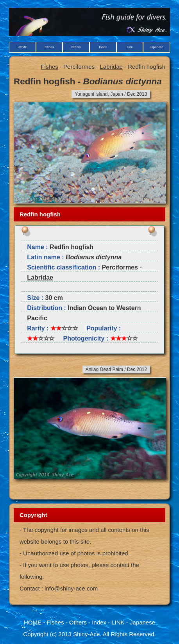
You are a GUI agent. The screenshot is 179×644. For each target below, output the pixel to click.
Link (130, 47)
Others (76, 47)
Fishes (49, 47)
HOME (22, 47)
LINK (118, 622)
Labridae (111, 67)
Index (103, 47)
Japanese (157, 47)
